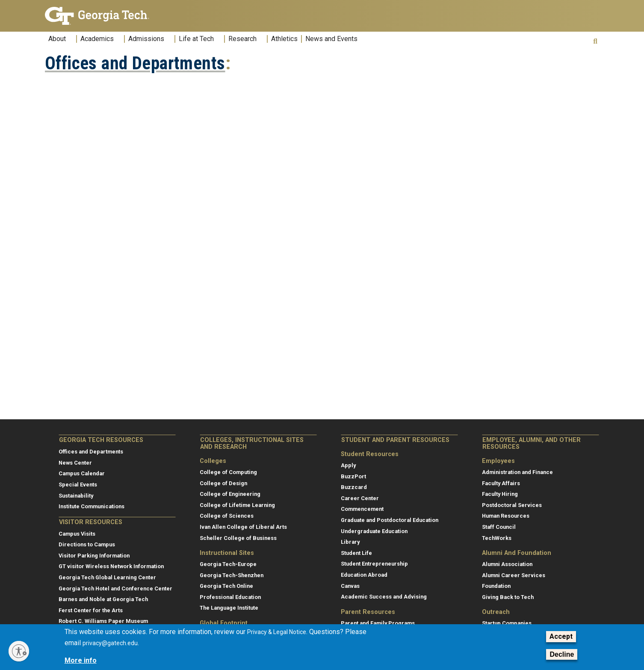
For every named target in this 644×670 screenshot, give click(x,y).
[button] (595, 41)
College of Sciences (227, 516)
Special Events (78, 485)
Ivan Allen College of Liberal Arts (243, 527)
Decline (562, 654)
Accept (561, 636)
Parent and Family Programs (378, 623)
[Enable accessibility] (19, 651)
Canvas (350, 586)
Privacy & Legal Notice (277, 632)
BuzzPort (353, 476)
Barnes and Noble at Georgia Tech (103, 599)
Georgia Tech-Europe (228, 564)
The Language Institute (229, 608)
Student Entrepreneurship (374, 564)
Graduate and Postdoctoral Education (390, 520)
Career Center (360, 498)
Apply (348, 465)
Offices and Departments (135, 63)
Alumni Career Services (514, 575)
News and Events (331, 39)
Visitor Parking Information (94, 556)
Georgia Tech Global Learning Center (107, 577)
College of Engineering (230, 494)
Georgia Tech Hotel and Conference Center (115, 588)
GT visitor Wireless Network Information (111, 566)
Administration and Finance (517, 472)
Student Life (356, 553)
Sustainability (76, 496)
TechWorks (497, 538)
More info (81, 660)
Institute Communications (92, 506)
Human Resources (506, 516)
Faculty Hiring (500, 494)
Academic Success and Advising (384, 597)
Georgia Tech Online (226, 586)
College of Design (223, 483)
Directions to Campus (87, 544)
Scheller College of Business (238, 538)
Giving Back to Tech (508, 597)
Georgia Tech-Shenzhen (232, 575)
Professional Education (230, 597)
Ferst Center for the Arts (91, 610)
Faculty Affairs (501, 483)
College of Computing (228, 472)
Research (242, 39)
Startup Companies (507, 623)
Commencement (362, 509)
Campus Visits (77, 534)
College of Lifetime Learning (237, 505)
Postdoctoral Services (512, 505)
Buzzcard (354, 487)
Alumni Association (507, 564)
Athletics (284, 39)
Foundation (496, 586)
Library (350, 542)
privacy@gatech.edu (110, 643)
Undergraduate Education (374, 531)
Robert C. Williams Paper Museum (103, 621)
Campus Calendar (82, 473)
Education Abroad (364, 575)
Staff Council (499, 527)
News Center (75, 463)
